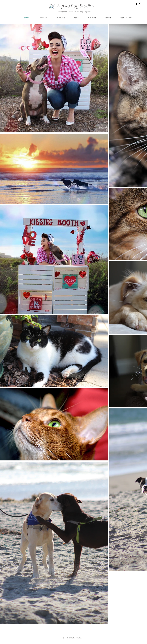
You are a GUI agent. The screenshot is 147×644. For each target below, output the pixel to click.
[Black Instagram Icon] (140, 4)
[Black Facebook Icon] (137, 4)
